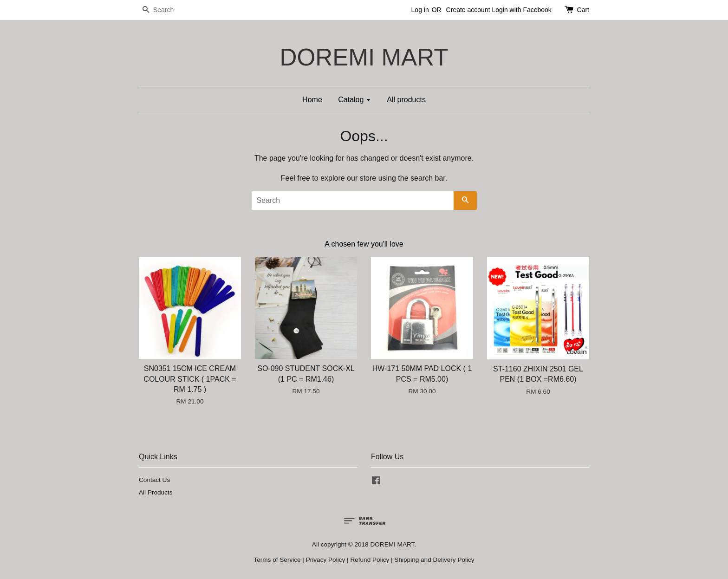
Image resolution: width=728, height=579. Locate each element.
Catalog (354, 100)
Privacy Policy (326, 560)
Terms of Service (277, 560)
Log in (420, 10)
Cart (583, 10)
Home (312, 100)
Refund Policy (370, 560)
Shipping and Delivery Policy (434, 560)
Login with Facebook (521, 10)
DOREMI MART (364, 57)
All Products (156, 492)
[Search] (167, 10)
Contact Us (154, 480)
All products (406, 100)
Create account (468, 10)
